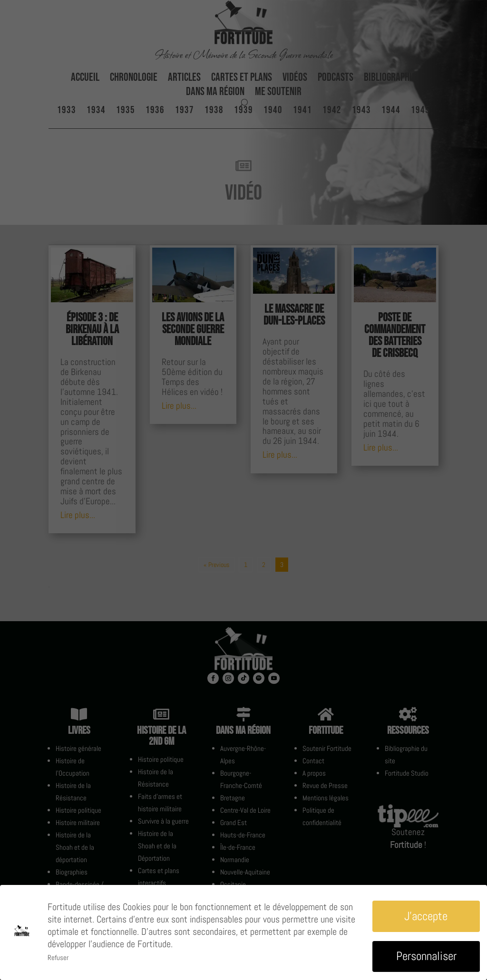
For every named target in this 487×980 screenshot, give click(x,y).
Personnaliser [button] (426, 956)
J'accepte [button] (426, 916)
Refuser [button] (58, 957)
